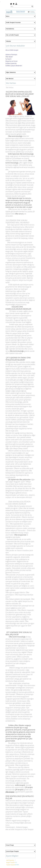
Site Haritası (10, 87)
